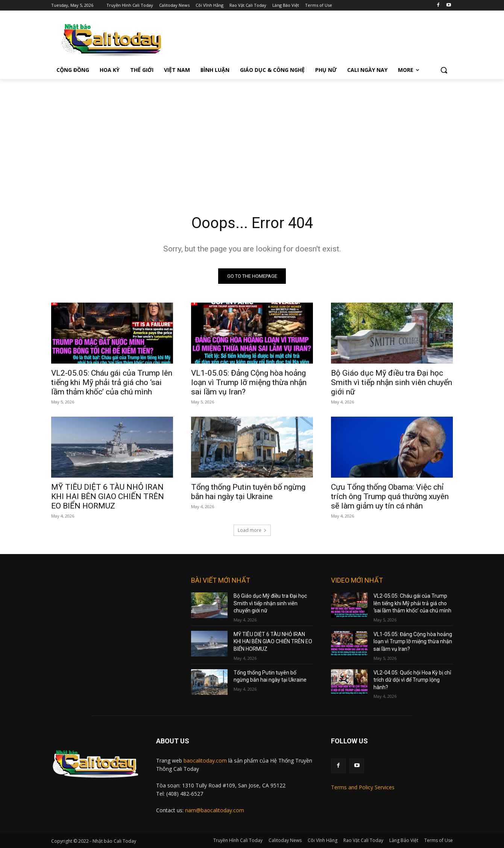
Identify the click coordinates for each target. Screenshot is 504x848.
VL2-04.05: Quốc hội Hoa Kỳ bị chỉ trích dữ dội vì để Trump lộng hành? (412, 680)
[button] (444, 70)
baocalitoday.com (205, 760)
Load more (252, 530)
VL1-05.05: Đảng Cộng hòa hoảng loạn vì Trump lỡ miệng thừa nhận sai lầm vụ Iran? (249, 382)
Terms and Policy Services (363, 787)
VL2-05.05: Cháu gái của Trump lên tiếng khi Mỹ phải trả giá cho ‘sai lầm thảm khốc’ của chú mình (112, 382)
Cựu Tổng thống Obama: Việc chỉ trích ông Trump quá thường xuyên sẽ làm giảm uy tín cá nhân (390, 496)
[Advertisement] (252, 135)
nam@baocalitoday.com (215, 810)
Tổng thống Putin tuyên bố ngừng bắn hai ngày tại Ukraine (248, 492)
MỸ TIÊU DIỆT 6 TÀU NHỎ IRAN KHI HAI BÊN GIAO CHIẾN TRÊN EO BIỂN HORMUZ (108, 496)
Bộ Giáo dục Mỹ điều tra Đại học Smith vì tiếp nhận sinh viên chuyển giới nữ (392, 382)
